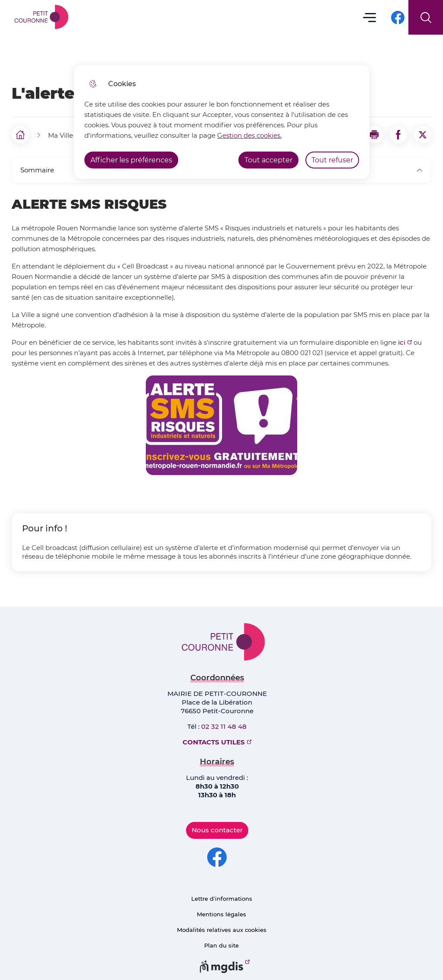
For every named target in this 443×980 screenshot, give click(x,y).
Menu (370, 17)
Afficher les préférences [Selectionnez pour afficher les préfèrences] (131, 160)
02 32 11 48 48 (224, 726)
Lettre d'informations (222, 899)
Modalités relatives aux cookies (222, 930)
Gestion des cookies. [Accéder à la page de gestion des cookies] (249, 135)
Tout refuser (332, 160)
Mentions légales (221, 914)
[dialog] (222, 122)
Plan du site (221, 945)
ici (402, 342)
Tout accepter (268, 160)
